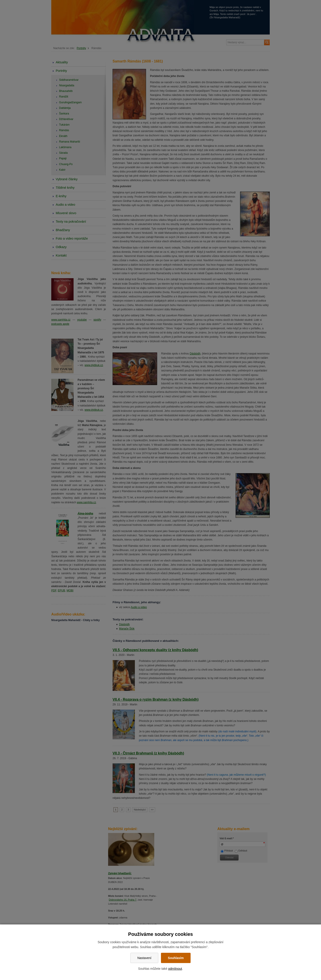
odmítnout (175, 969)
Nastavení (144, 958)
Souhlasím (176, 958)
